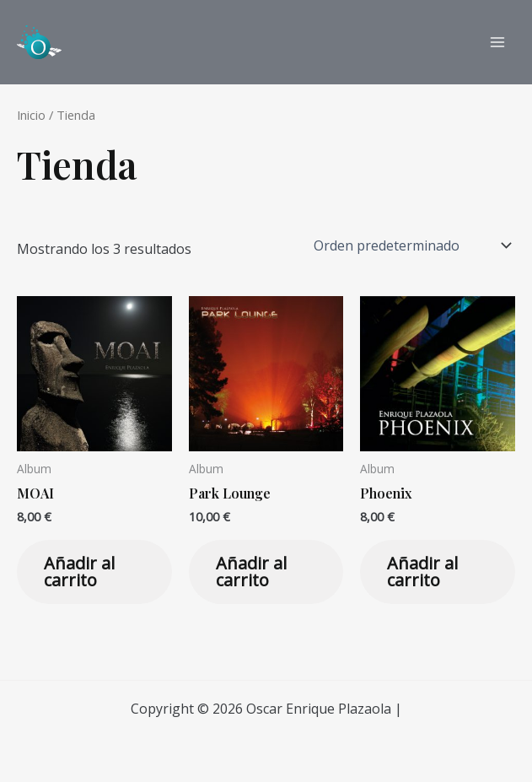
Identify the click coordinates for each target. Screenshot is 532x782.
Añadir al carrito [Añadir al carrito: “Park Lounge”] (251, 572)
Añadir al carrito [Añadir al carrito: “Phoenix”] (422, 572)
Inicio (31, 115)
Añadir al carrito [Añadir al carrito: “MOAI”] (79, 572)
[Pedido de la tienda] (411, 245)
